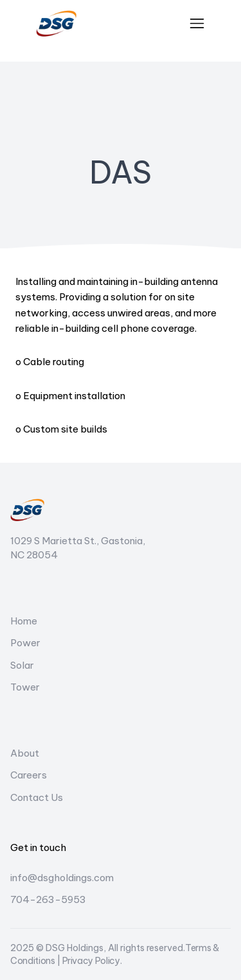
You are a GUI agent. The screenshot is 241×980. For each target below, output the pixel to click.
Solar (22, 665)
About (25, 753)
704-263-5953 (48, 899)
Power (25, 643)
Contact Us (37, 797)
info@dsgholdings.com (62, 878)
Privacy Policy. (92, 961)
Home (24, 621)
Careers (29, 775)
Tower (25, 687)
